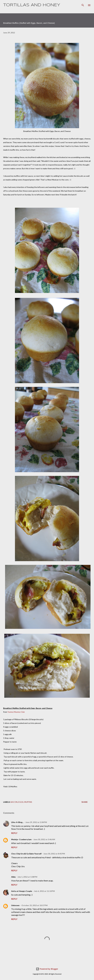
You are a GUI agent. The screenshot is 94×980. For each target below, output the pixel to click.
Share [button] (85, 802)
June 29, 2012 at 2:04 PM (36, 822)
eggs (21, 802)
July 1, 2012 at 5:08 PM (27, 877)
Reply (14, 833)
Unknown (15, 905)
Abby (13, 877)
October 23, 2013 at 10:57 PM (35, 905)
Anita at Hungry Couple (22, 891)
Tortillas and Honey (32, 5)
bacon (14, 802)
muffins (28, 802)
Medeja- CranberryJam (21, 839)
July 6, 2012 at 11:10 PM (44, 891)
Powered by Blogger (47, 969)
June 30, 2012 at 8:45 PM (54, 854)
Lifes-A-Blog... (17, 822)
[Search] (83, 5)
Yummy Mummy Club (16, 712)
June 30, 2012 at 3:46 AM (44, 839)
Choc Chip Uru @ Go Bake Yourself (26, 854)
